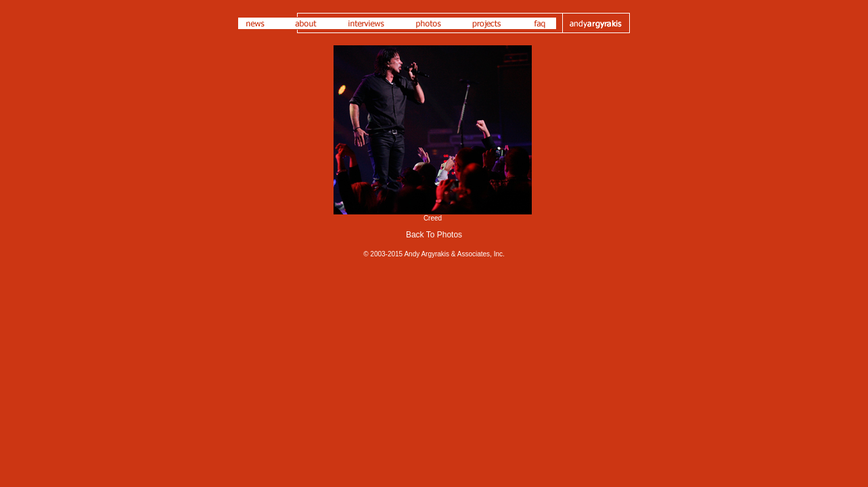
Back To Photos (434, 235)
